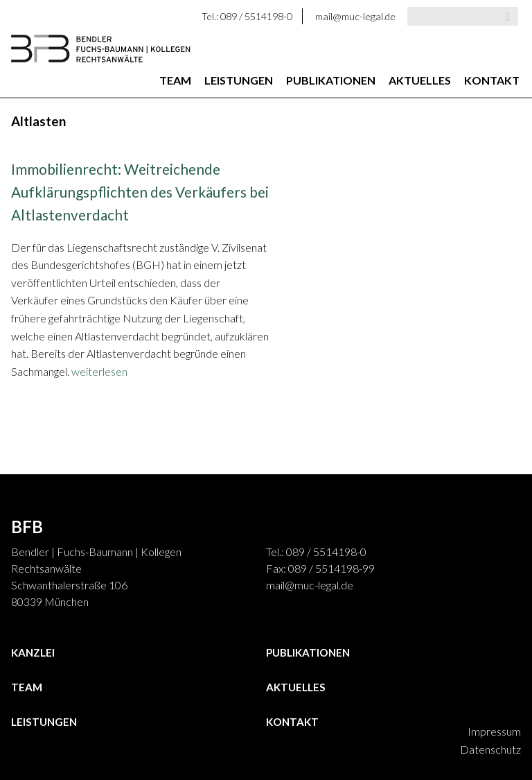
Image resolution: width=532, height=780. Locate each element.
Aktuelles (420, 80)
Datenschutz (490, 749)
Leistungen (239, 80)
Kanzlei (33, 652)
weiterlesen (99, 371)
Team (175, 80)
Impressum (494, 731)
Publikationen (331, 80)
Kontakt (492, 80)
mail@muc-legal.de (355, 16)
